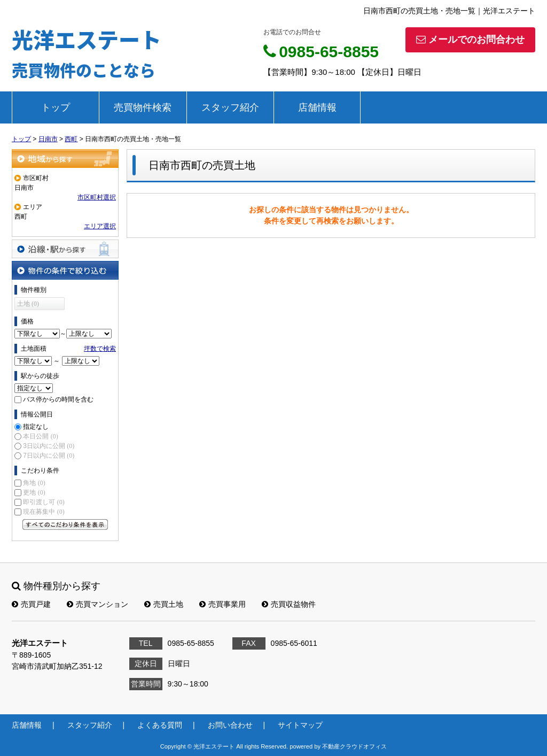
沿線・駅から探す (65, 249)
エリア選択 (100, 226)
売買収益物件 (289, 604)
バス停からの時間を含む (58, 399)
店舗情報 (317, 107)
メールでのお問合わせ (470, 40)
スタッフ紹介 (230, 107)
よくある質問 (160, 725)
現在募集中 (44, 512)
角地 (34, 483)
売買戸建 (31, 604)
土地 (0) (28, 304)
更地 (34, 492)
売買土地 (164, 604)
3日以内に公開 (49, 446)
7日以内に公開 (49, 456)
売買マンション (97, 604)
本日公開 (40, 436)
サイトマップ (300, 725)
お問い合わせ (230, 725)
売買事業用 (222, 604)
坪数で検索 (100, 349)
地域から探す (65, 159)
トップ (56, 107)
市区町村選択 (97, 197)
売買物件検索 (143, 107)
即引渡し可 (44, 502)
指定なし (36, 427)
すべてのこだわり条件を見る (65, 524)
